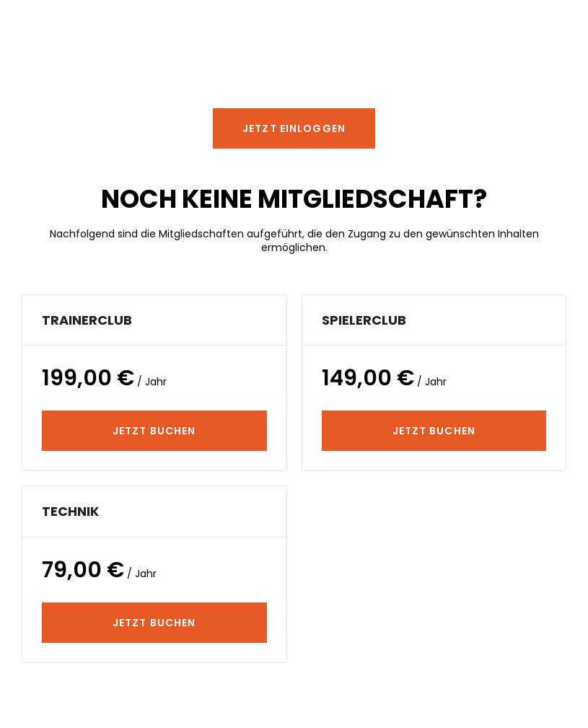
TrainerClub (87, 320)
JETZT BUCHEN (154, 431)
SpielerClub (364, 320)
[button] (294, 128)
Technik (70, 511)
